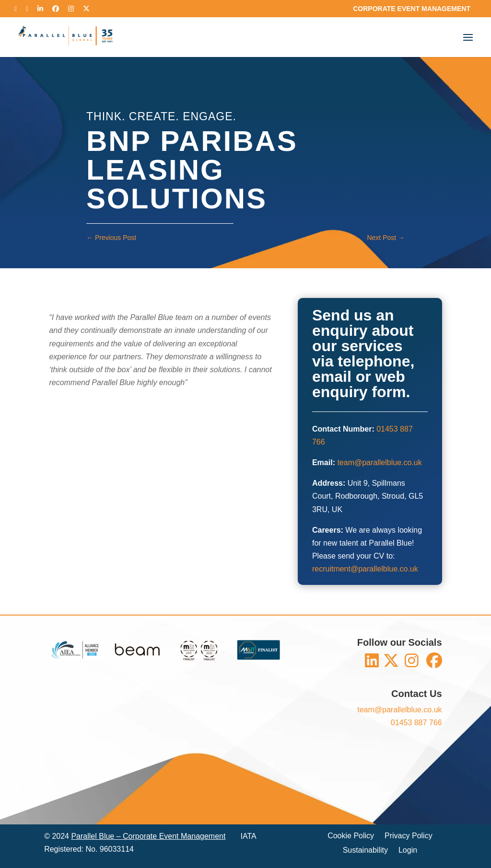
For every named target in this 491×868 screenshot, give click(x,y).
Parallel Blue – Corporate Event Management (148, 836)
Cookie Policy (351, 836)
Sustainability (365, 851)
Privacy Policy (409, 836)
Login (408, 851)
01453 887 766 (416, 723)
